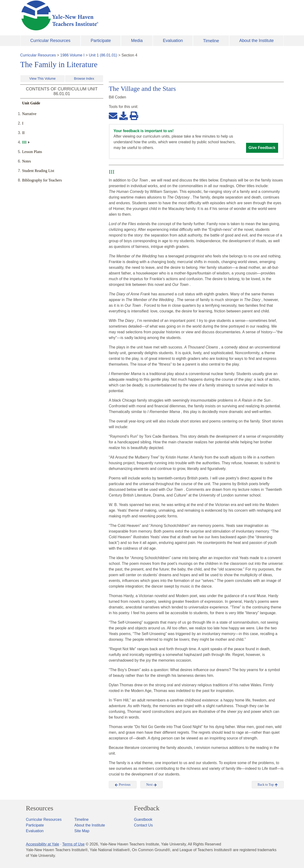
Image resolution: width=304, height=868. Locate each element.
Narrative (29, 114)
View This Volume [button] (43, 79)
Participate (101, 41)
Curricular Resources (50, 41)
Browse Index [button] (84, 79)
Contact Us (143, 825)
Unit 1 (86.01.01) (103, 55)
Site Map (82, 831)
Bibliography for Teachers (42, 180)
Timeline (211, 41)
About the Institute (256, 41)
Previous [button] (123, 785)
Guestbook (143, 819)
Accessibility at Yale (43, 844)
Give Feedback (262, 148)
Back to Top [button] (268, 785)
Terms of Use (73, 844)
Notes (26, 161)
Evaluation (173, 41)
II (23, 133)
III (24, 142)
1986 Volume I (72, 55)
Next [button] (152, 785)
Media (137, 41)
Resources (40, 808)
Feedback (147, 808)
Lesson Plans (32, 152)
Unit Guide (31, 103)
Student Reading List (38, 171)
